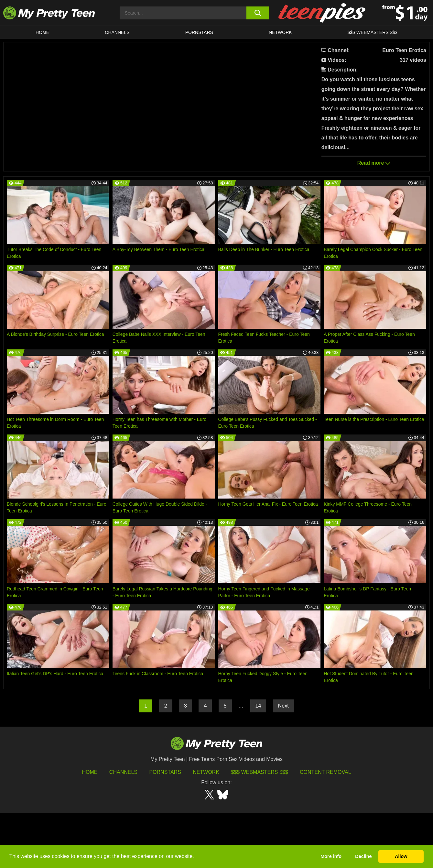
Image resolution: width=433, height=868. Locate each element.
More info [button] (331, 856)
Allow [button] (401, 856)
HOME (42, 32)
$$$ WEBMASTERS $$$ (373, 32)
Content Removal (325, 827)
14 (258, 761)
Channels (123, 827)
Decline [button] (363, 856)
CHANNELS (117, 32)
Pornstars (199, 32)
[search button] (258, 13)
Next (283, 761)
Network (280, 32)
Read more (374, 163)
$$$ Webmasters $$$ (260, 827)
